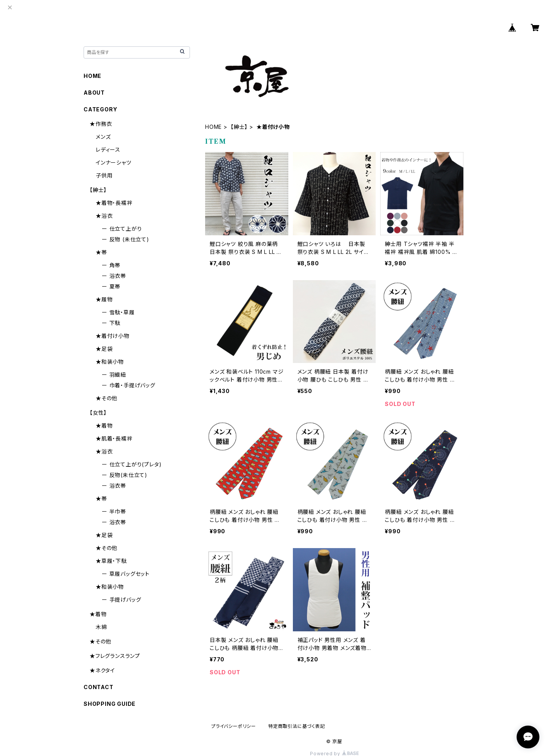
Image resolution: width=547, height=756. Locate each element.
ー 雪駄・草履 (118, 312)
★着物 (104, 426)
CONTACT (99, 687)
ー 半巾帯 (114, 511)
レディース (108, 150)
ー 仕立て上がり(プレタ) (132, 464)
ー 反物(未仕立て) (125, 475)
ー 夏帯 (111, 286)
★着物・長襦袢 (114, 203)
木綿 (101, 627)
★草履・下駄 (111, 561)
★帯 (101, 252)
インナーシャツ (114, 162)
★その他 (107, 398)
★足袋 (104, 349)
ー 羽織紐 (114, 375)
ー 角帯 (111, 265)
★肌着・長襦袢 (114, 438)
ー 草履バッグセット (126, 574)
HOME (213, 127)
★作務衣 (101, 124)
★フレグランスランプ (115, 656)
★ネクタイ (102, 670)
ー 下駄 (111, 323)
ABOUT (94, 93)
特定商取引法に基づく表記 (297, 726)
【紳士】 (239, 127)
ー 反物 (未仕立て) (126, 239)
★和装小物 (110, 362)
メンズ (103, 137)
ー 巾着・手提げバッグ (129, 385)
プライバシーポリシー (234, 726)
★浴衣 (104, 216)
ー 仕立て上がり (122, 229)
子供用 (104, 175)
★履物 (104, 299)
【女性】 (98, 413)
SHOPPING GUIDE (110, 704)
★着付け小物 (113, 336)
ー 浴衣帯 (114, 276)
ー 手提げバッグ (121, 600)
